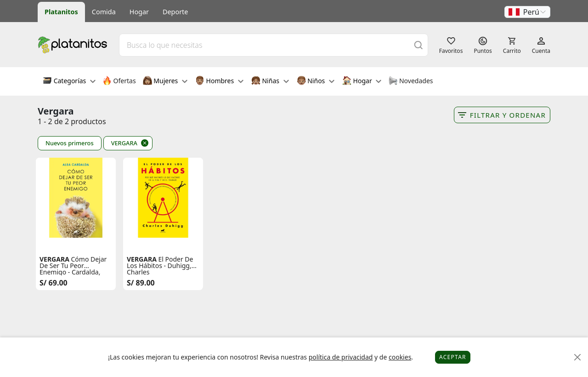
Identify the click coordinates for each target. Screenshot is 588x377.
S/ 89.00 (141, 283)
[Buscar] (418, 45)
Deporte (175, 12)
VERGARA (124, 143)
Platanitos (61, 12)
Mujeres (165, 81)
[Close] (578, 357)
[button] (527, 12)
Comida (104, 12)
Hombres (219, 81)
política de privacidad (341, 357)
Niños (316, 81)
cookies (400, 357)
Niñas (270, 81)
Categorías (69, 81)
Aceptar (453, 357)
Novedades (410, 81)
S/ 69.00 (54, 283)
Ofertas (119, 81)
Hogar (139, 12)
